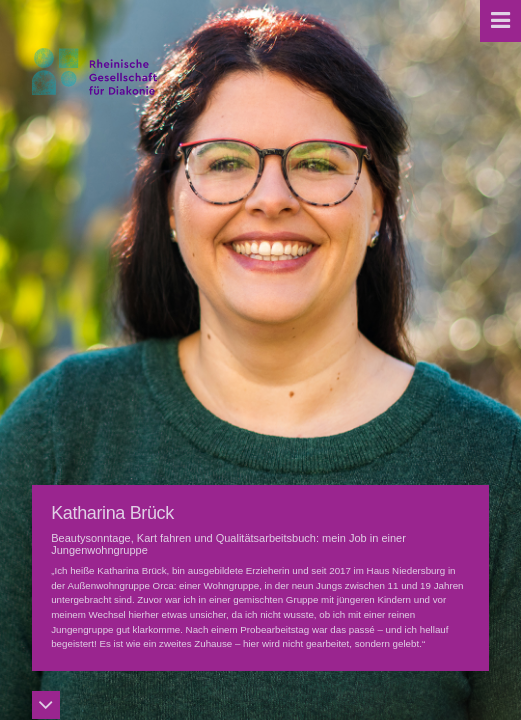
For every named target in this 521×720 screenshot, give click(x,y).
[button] (500, 21)
